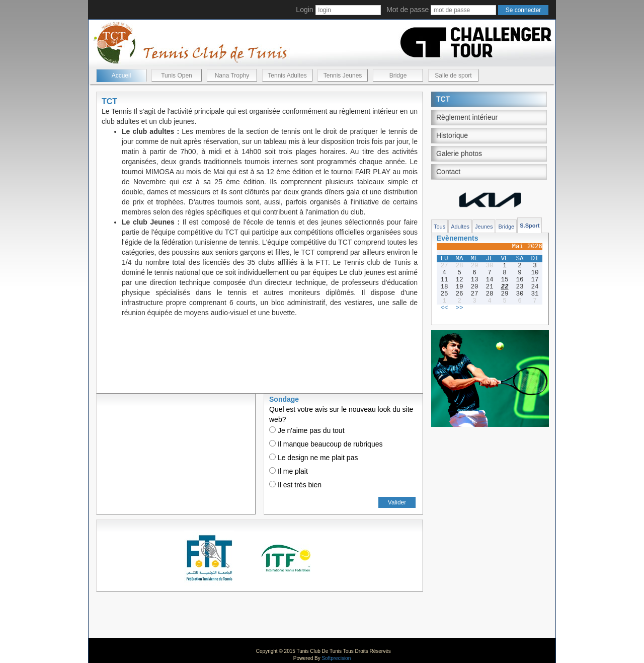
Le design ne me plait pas (313, 458)
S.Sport (530, 226)
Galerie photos (459, 154)
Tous (439, 227)
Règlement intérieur (467, 117)
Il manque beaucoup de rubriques (326, 444)
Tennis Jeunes (343, 76)
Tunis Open (177, 76)
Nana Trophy (232, 76)
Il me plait (289, 471)
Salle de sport (453, 76)
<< (444, 308)
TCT (443, 99)
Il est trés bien (295, 485)
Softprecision (336, 658)
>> (459, 308)
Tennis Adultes (287, 76)
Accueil (122, 76)
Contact (448, 172)
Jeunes (484, 227)
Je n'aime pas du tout (307, 430)
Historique (452, 135)
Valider (397, 502)
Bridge (398, 76)
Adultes (460, 227)
